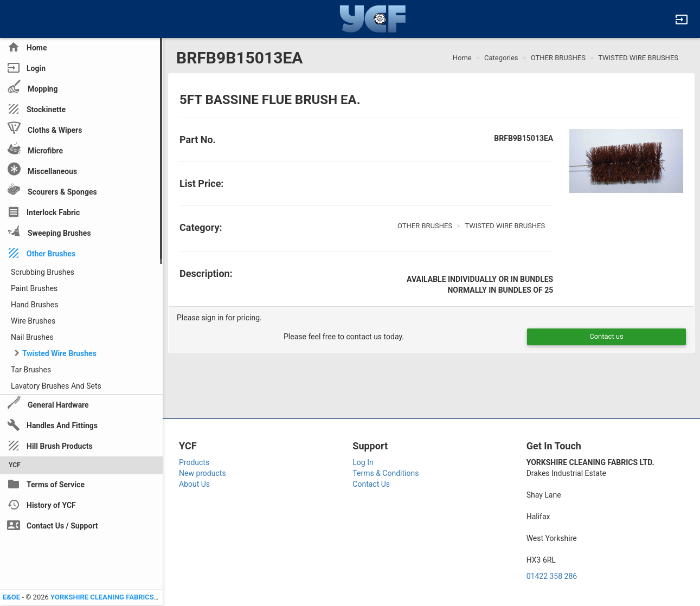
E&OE (11, 597)
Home (462, 58)
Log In (363, 462)
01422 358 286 (552, 576)
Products (194, 462)
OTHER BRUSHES (558, 58)
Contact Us (371, 484)
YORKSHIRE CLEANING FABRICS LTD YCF (116, 597)
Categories (501, 58)
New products (203, 473)
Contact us (606, 336)
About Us (194, 484)
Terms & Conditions (386, 473)
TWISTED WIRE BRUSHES (638, 58)
